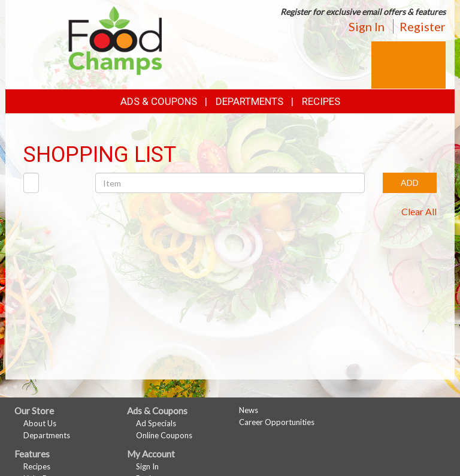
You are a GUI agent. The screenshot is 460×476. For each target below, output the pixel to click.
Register (423, 26)
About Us (40, 423)
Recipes (321, 101)
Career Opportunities (277, 422)
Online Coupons (164, 435)
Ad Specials (156, 423)
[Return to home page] (115, 39)
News (249, 410)
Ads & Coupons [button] (159, 101)
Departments (47, 435)
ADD (410, 183)
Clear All (419, 211)
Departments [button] (249, 101)
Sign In (367, 26)
